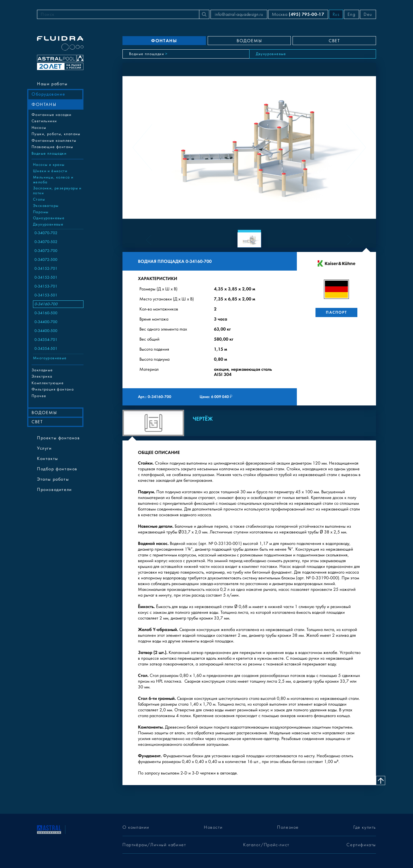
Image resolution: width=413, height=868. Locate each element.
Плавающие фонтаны (52, 147)
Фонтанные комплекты (54, 141)
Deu (368, 14)
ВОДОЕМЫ (44, 413)
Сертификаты (361, 845)
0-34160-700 (46, 304)
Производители (54, 490)
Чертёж (203, 419)
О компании (136, 827)
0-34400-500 (46, 331)
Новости (213, 827)
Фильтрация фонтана (53, 389)
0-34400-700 (46, 322)
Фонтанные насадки (52, 115)
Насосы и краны (49, 165)
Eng (351, 14)
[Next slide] (356, 147)
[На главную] (49, 829)
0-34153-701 (46, 286)
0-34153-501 (46, 295)
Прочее (39, 396)
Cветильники (44, 121)
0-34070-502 (46, 242)
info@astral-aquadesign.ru (239, 14)
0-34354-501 (46, 349)
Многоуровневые (50, 358)
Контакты (48, 459)
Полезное (288, 827)
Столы (39, 199)
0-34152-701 (46, 269)
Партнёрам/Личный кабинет (154, 845)
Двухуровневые (48, 224)
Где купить (365, 827)
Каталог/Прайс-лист (266, 845)
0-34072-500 (46, 260)
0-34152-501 (46, 277)
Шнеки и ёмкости (50, 171)
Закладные (42, 370)
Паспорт (336, 312)
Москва (298, 14)
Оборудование (48, 94)
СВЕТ (37, 422)
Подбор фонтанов (57, 469)
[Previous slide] (142, 147)
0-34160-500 (46, 313)
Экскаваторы (46, 206)
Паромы (41, 212)
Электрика (42, 376)
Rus (336, 14)
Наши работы (52, 84)
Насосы (39, 128)
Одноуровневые (49, 218)
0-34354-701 (46, 340)
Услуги (44, 448)
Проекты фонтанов (59, 438)
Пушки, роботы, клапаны (56, 134)
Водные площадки (49, 154)
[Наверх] (381, 780)
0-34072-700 (46, 251)
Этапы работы (53, 479)
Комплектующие (48, 383)
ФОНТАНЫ (44, 104)
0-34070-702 (46, 233)
